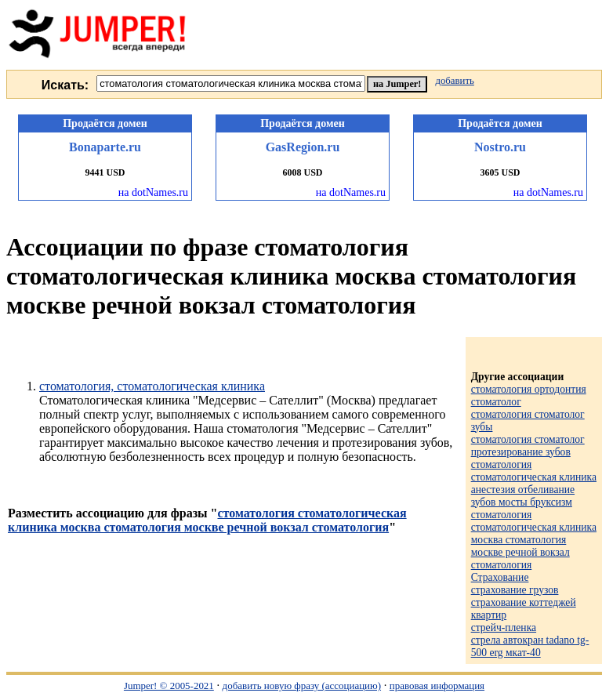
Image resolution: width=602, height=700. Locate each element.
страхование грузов (515, 590)
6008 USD (302, 172)
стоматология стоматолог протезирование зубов (528, 446)
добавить (454, 81)
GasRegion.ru (303, 147)
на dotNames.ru (153, 192)
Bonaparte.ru (105, 147)
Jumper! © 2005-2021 (169, 685)
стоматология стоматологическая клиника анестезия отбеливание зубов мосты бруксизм (534, 483)
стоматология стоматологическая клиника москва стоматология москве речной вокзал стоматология (207, 520)
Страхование (500, 577)
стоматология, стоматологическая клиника (152, 386)
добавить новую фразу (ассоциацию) (302, 685)
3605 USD (500, 172)
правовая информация (437, 685)
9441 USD (105, 172)
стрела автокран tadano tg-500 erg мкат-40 (530, 646)
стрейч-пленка (504, 627)
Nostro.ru (500, 147)
